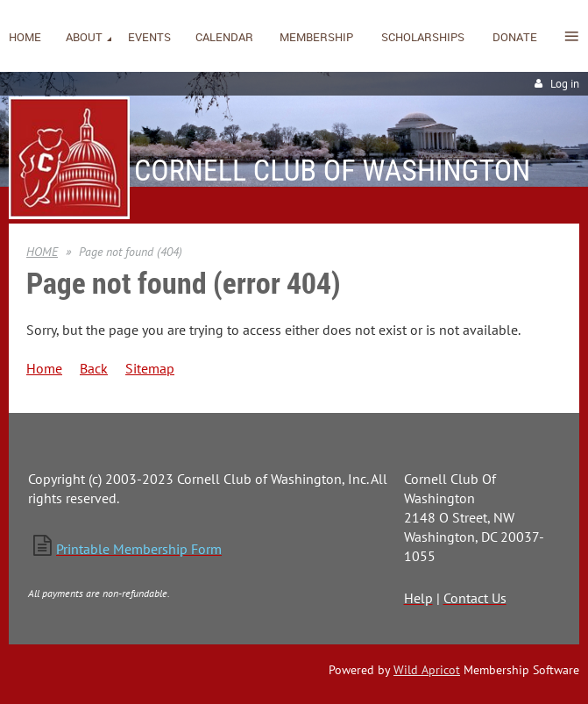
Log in (565, 84)
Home (44, 368)
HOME (42, 252)
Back (94, 368)
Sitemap (150, 368)
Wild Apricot (427, 670)
